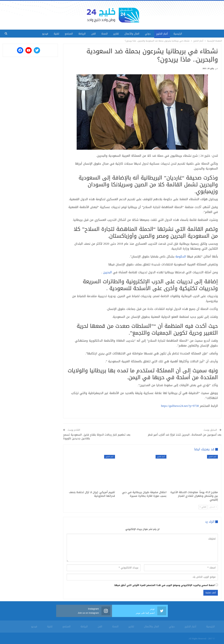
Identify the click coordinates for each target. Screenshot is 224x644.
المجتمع (67, 34)
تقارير (117, 34)
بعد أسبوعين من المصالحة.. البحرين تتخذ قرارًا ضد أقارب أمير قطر (185, 435)
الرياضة (81, 34)
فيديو (42, 34)
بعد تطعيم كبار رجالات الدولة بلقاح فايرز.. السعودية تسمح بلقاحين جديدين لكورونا (97, 437)
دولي (150, 34)
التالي (203, 507)
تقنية (54, 34)
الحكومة (181, 256)
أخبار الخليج (165, 34)
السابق (213, 507)
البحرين (107, 272)
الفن (93, 34)
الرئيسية (181, 34)
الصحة (104, 34)
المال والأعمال (133, 34)
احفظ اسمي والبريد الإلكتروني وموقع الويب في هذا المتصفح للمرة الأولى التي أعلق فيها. (164, 585)
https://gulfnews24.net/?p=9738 (180, 406)
